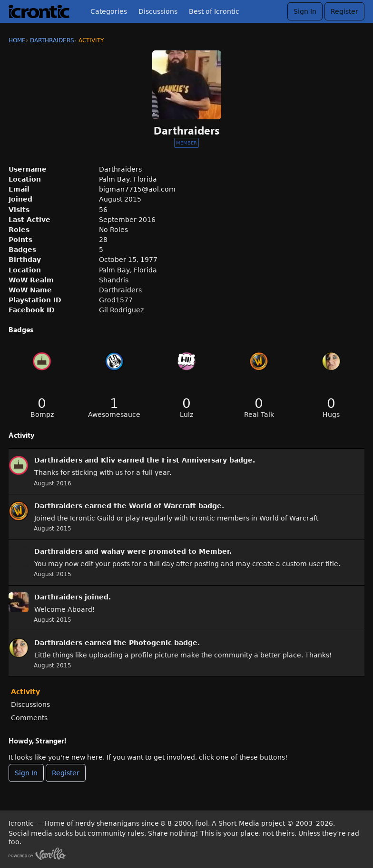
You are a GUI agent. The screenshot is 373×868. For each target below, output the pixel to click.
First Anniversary (194, 460)
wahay (113, 551)
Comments (29, 718)
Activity (25, 692)
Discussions (158, 11)
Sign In (305, 11)
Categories (109, 11)
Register (344, 11)
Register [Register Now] (66, 773)
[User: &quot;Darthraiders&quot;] (19, 465)
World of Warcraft (162, 506)
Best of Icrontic (214, 11)
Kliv (108, 460)
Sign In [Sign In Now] (26, 773)
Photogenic (150, 643)
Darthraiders (58, 460)
